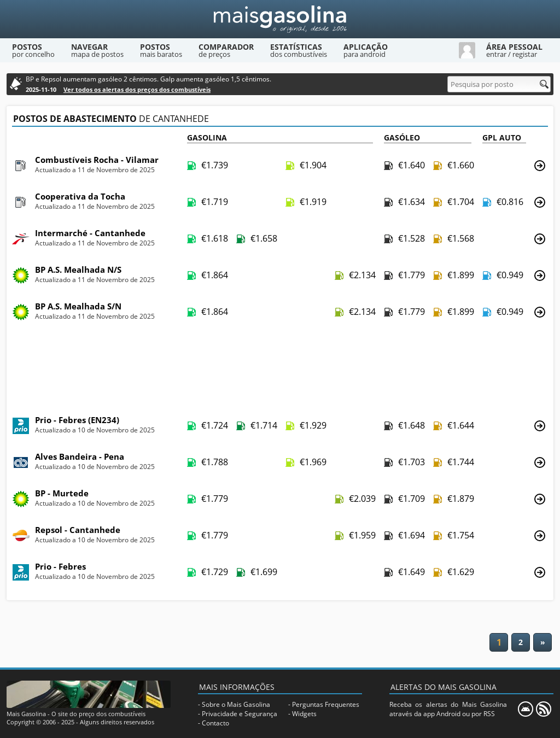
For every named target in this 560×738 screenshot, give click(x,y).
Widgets (304, 714)
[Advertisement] (280, 369)
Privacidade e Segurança (240, 714)
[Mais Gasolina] (280, 19)
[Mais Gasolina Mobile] (526, 709)
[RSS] (544, 709)
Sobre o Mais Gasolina (236, 704)
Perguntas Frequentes (326, 704)
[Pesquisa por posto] (499, 84)
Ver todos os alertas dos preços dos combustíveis (137, 89)
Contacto (215, 723)
